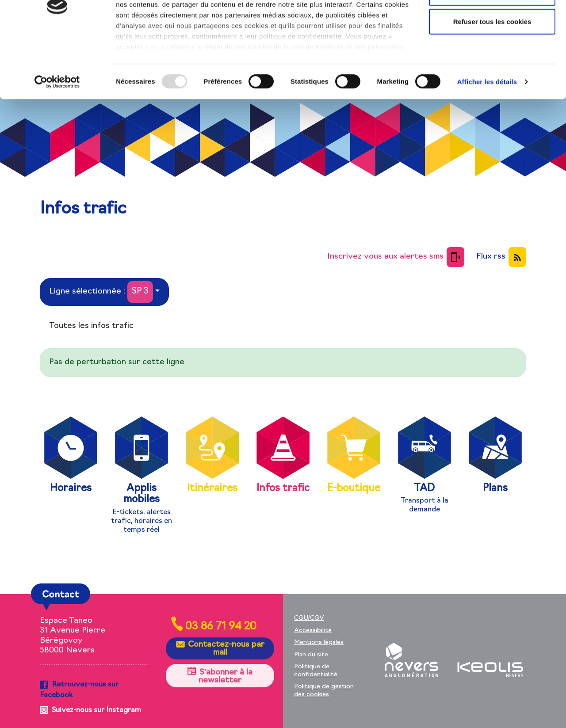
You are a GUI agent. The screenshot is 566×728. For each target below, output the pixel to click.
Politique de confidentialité (316, 671)
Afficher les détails (487, 141)
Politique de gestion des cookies (324, 691)
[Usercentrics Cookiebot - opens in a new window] (57, 141)
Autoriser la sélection (492, 52)
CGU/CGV (309, 618)
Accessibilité (313, 631)
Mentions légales (319, 642)
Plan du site (311, 655)
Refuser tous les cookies (492, 81)
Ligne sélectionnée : (101, 292)
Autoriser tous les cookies (492, 23)
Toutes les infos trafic (91, 326)
